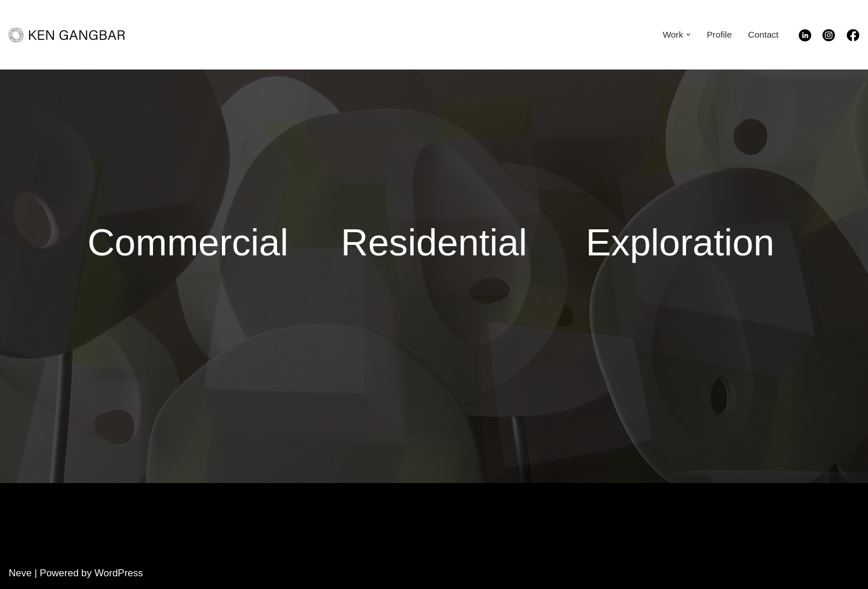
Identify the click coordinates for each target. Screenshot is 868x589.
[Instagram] (834, 39)
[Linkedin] (811, 39)
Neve (20, 573)
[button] (688, 35)
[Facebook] (853, 39)
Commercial (188, 242)
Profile (719, 34)
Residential (434, 242)
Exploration (680, 242)
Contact (763, 34)
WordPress (119, 573)
